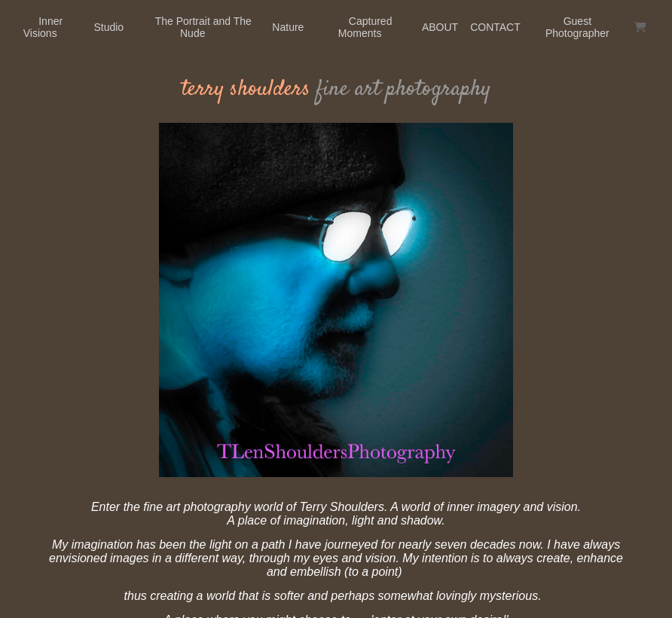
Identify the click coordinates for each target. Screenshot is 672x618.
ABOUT (440, 27)
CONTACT (495, 27)
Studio (108, 27)
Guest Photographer (577, 27)
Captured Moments (365, 27)
